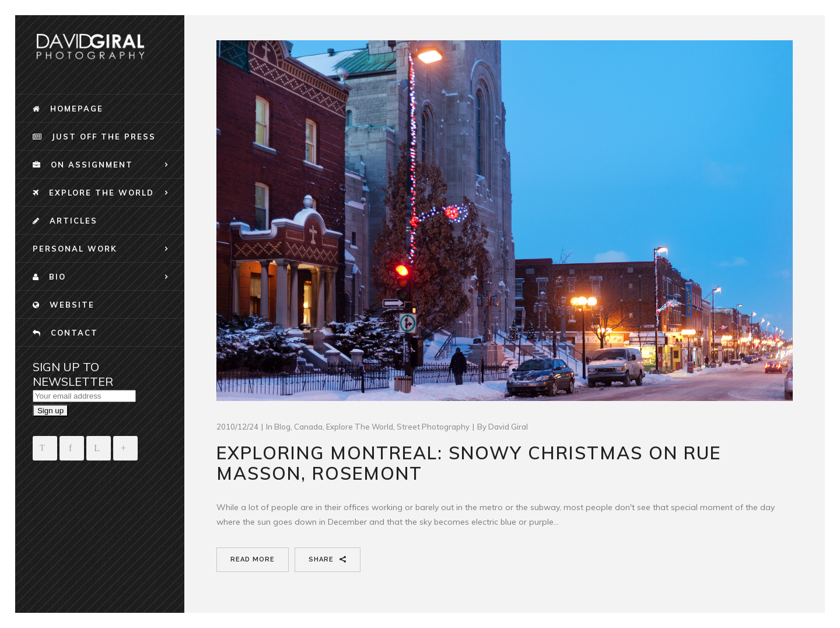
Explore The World (360, 427)
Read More (253, 559)
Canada (308, 427)
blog (282, 427)
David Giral (508, 427)
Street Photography (433, 427)
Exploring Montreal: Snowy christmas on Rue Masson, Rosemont (469, 463)
